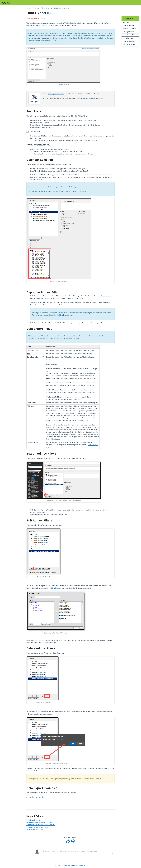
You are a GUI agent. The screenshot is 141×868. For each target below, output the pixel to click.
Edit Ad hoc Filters (128, 38)
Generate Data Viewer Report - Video (39, 822)
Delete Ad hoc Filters (129, 41)
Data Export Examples (129, 44)
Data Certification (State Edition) (38, 827)
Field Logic (126, 22)
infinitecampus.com (80, 865)
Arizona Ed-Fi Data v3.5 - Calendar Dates (41, 825)
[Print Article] (51, 13)
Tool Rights (95, 98)
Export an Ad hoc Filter (129, 29)
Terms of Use (59, 865)
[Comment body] (77, 851)
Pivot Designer (93, 445)
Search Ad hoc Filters (129, 35)
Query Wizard (71, 338)
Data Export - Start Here (35, 830)
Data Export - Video (33, 820)
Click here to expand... (36, 797)
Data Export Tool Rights (56, 94)
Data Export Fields (128, 32)
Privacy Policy (69, 865)
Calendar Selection (128, 26)
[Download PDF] (48, 13)
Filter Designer (42, 25)
